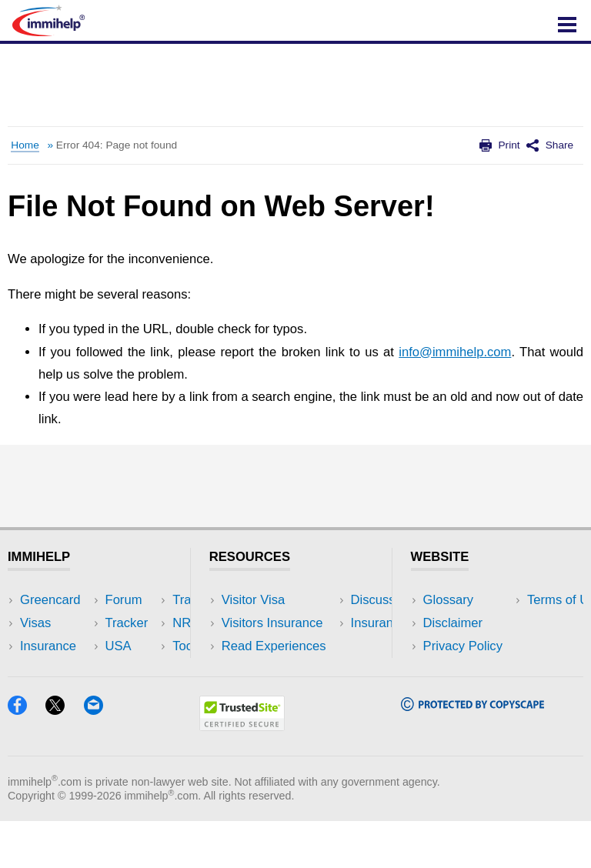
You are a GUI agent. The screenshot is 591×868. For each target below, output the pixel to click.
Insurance (48, 646)
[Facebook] (27, 756)
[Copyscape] (472, 752)
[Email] (101, 756)
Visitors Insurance (272, 623)
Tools (139, 669)
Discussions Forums (279, 669)
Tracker (42, 692)
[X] (64, 756)
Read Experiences (274, 646)
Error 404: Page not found (117, 145)
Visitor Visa (253, 600)
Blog (137, 692)
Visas (35, 623)
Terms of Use (461, 669)
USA (137, 600)
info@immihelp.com (455, 352)
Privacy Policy (463, 646)
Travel (142, 623)
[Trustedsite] (242, 772)
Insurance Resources (282, 692)
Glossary (449, 600)
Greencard (50, 600)
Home (25, 145)
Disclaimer (453, 623)
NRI (135, 646)
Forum (38, 669)
